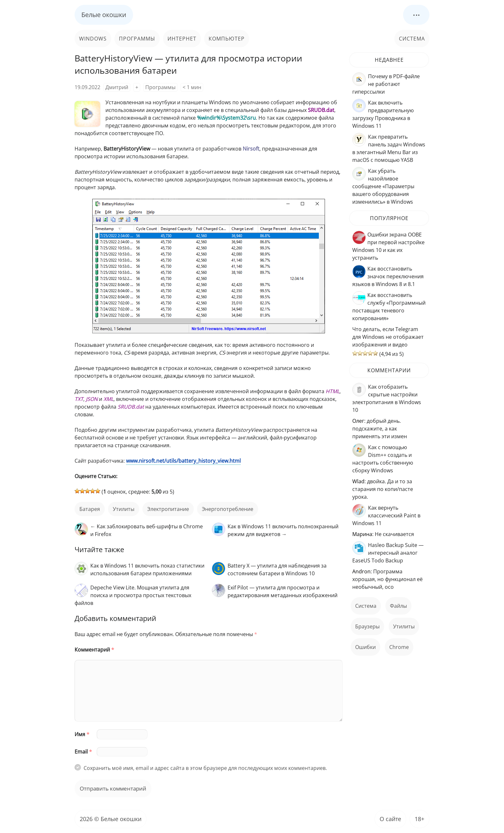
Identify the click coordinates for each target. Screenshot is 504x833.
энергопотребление (228, 509)
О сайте (390, 819)
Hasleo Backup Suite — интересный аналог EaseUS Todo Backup (388, 553)
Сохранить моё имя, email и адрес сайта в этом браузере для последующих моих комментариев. (205, 768)
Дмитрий (117, 87)
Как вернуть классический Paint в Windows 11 (386, 515)
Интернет (182, 39)
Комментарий (94, 650)
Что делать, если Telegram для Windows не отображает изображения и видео (388, 337)
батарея (90, 509)
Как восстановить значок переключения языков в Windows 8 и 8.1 (388, 276)
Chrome (399, 647)
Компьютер (227, 39)
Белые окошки (104, 15)
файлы (398, 606)
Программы (137, 39)
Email (83, 752)
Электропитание (168, 509)
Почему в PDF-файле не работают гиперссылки (386, 84)
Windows (93, 39)
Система (412, 39)
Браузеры (367, 626)
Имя (82, 734)
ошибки (365, 647)
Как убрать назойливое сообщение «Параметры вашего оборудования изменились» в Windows (383, 186)
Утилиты (124, 509)
